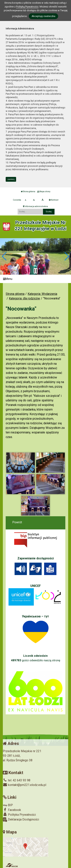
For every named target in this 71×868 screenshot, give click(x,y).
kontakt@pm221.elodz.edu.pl (25, 785)
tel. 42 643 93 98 (17, 780)
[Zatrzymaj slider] (36, 271)
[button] (4, 256)
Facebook (12, 810)
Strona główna (28, 192)
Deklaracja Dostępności (21, 820)
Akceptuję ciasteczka (43, 16)
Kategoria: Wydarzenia (42, 294)
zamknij (11, 179)
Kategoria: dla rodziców (24, 298)
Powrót (17, 522)
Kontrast (54, 200)
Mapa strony (44, 192)
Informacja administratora (35, 206)
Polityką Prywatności (27, 7)
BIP (8, 805)
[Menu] (35, 279)
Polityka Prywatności (19, 815)
